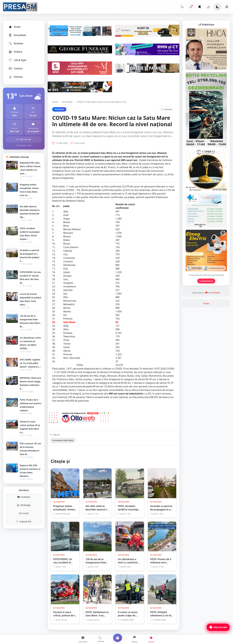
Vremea (16, 77)
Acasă (14, 27)
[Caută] (182, 7)
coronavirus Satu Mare (63, 440)
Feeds (206, 303)
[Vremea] (208, 7)
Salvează (167, 109)
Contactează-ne (206, 281)
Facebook (24, 497)
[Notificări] (191, 7)
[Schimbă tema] (218, 7)
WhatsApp (24, 505)
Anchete (16, 43)
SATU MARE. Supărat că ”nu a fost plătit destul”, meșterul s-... (30, 363)
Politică (15, 52)
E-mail (24, 513)
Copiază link (24, 521)
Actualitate (17, 35)
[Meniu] (227, 7)
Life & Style (17, 60)
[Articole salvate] (200, 7)
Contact (16, 68)
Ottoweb (216, 293)
